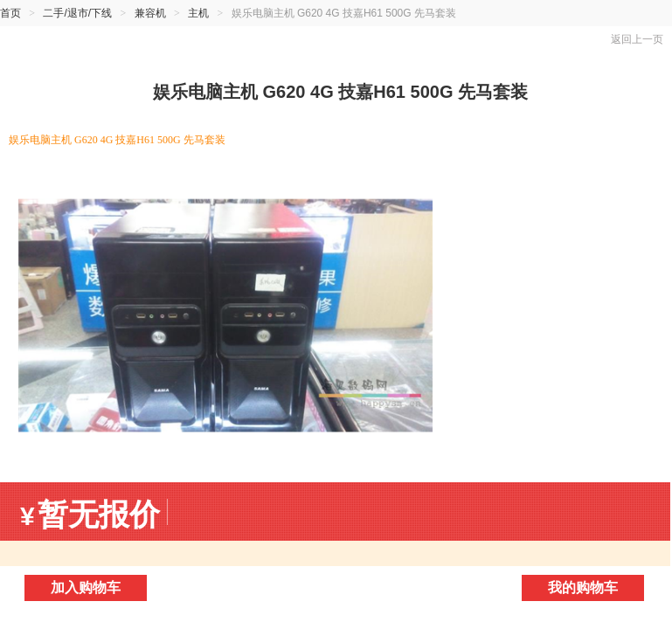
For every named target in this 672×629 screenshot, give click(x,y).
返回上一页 (637, 39)
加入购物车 (86, 588)
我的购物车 (583, 588)
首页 (10, 13)
